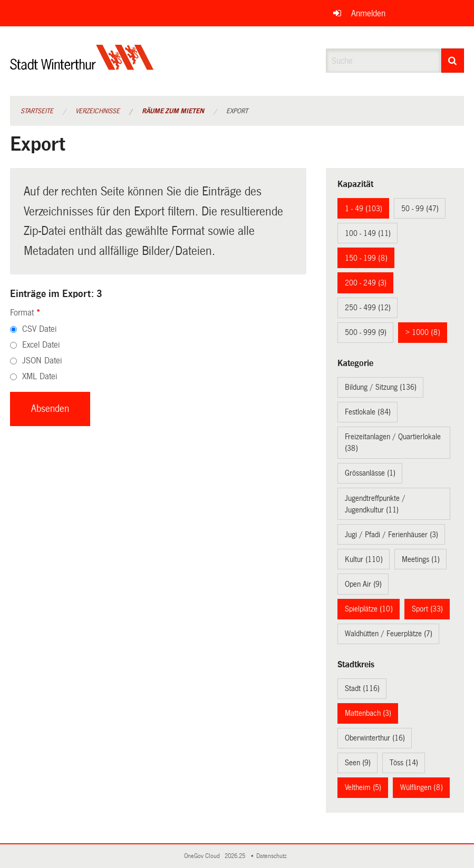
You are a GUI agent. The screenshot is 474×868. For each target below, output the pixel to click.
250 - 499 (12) (368, 308)
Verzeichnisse (98, 111)
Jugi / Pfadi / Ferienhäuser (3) (391, 535)
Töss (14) (404, 763)
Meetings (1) (421, 559)
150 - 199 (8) (366, 258)
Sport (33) (427, 609)
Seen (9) (358, 763)
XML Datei (40, 376)
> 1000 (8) (423, 332)
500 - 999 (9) (366, 332)
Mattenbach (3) (368, 713)
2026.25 (236, 856)
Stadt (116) (362, 688)
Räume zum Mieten (173, 111)
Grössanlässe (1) (370, 473)
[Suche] (453, 61)
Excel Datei (41, 345)
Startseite (37, 111)
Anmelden (368, 13)
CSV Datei (39, 329)
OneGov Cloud (204, 856)
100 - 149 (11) (368, 233)
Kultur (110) (364, 559)
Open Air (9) (363, 584)
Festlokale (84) (368, 412)
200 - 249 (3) (366, 283)
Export (237, 111)
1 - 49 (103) (364, 209)
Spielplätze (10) (369, 609)
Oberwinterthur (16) (375, 738)
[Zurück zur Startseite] (82, 66)
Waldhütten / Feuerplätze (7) (389, 634)
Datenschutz (273, 856)
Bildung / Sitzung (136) (381, 387)
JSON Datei (42, 361)
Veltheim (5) (363, 787)
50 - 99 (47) (420, 209)
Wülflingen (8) (422, 787)
